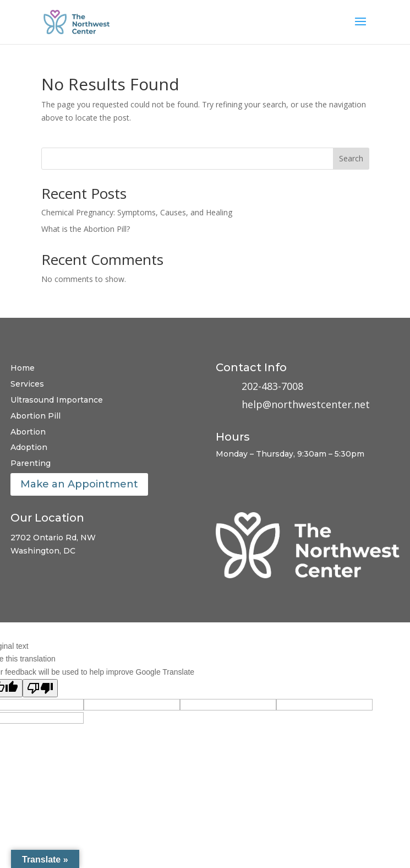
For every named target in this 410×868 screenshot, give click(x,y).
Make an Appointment (79, 484)
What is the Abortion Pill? (86, 229)
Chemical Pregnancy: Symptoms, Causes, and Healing (137, 212)
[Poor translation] (40, 688)
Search (351, 158)
